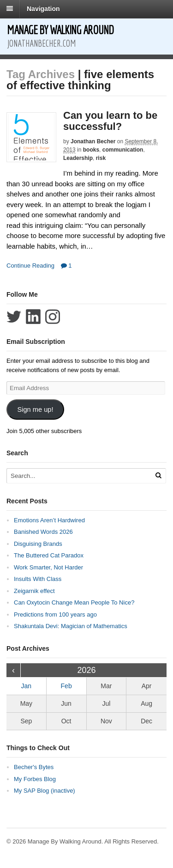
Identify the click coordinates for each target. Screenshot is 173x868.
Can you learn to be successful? (110, 121)
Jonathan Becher (93, 141)
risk (101, 158)
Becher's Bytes (34, 767)
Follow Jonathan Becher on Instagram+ (53, 317)
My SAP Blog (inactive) (45, 791)
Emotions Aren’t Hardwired (49, 520)
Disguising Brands (38, 544)
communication (123, 150)
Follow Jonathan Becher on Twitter (14, 317)
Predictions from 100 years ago (55, 614)
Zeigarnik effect (34, 591)
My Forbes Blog (35, 779)
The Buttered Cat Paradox (49, 555)
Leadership (78, 158)
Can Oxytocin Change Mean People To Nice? (74, 602)
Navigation (43, 9)
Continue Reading (30, 266)
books (91, 150)
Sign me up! (35, 410)
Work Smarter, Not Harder (48, 567)
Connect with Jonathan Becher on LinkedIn (33, 317)
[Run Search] (158, 475)
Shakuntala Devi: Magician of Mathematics (71, 626)
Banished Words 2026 (43, 532)
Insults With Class (38, 579)
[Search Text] (78, 476)
